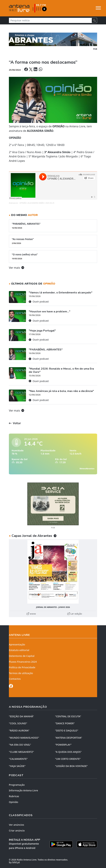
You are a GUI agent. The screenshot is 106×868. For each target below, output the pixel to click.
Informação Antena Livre (23, 790)
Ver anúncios (16, 825)
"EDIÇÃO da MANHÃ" (21, 716)
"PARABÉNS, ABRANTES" (53, 226)
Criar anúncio (17, 831)
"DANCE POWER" (65, 723)
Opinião (14, 802)
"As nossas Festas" (53, 241)
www (31, 614)
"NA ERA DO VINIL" (20, 745)
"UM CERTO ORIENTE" (68, 759)
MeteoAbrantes (87, 468)
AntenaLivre (13, 203)
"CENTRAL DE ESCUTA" (68, 716)
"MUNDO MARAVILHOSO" (24, 738)
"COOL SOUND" (18, 723)
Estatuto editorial (19, 650)
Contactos (15, 679)
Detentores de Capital (22, 656)
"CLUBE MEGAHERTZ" (21, 752)
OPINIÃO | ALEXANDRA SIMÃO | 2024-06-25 (37, 203)
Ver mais (16, 268)
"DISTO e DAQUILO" (67, 731)
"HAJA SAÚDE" (17, 766)
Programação (17, 785)
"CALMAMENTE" (18, 759)
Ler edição (75, 614)
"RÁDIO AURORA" (19, 731)
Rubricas (14, 796)
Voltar (15, 423)
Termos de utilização (21, 673)
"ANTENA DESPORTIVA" (69, 738)
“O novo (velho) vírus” (53, 256)
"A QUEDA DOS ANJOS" (68, 752)
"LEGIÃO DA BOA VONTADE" (71, 766)
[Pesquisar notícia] (50, 20)
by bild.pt (14, 862)
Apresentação (17, 644)
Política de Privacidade (22, 667)
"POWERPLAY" (63, 745)
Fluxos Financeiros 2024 (23, 662)
